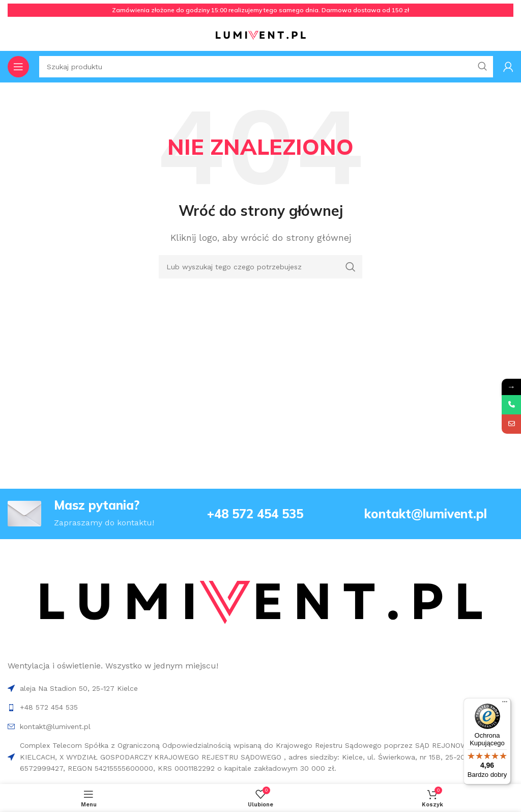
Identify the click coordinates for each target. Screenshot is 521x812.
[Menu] (505, 704)
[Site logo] (260, 35)
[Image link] (260, 604)
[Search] (260, 267)
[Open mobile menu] (18, 67)
